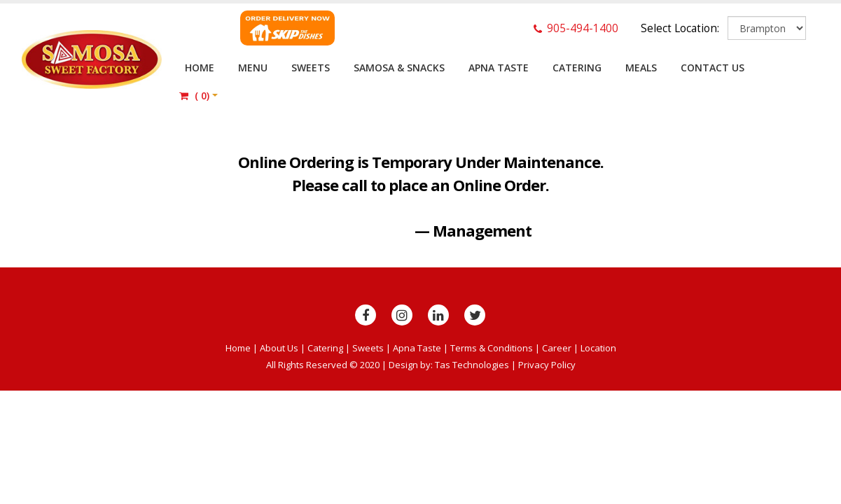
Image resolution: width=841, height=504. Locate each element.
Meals (641, 68)
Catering (577, 68)
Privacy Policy (547, 365)
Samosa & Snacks (399, 68)
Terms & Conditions (492, 348)
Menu (253, 68)
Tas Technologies (472, 365)
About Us (279, 348)
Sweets (311, 68)
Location (598, 348)
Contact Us (713, 68)
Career (557, 348)
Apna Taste (499, 68)
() (194, 96)
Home (200, 68)
